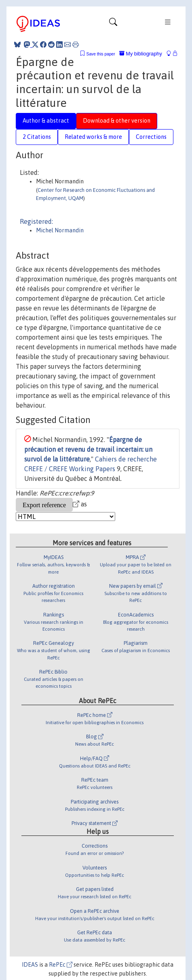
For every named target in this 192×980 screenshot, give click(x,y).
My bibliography (141, 54)
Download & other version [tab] (117, 121)
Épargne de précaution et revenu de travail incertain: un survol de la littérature (88, 449)
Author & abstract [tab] (46, 121)
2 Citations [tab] (37, 137)
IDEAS (30, 965)
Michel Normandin (60, 230)
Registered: (36, 221)
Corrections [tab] (151, 137)
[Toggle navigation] (113, 24)
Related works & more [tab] (93, 137)
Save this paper (101, 54)
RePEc (61, 965)
